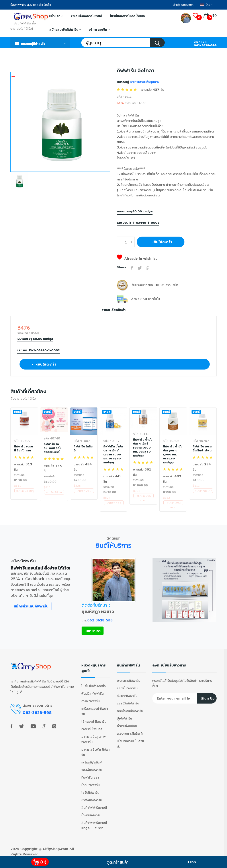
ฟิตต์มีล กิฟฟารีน (92, 691)
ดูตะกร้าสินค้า (118, 862)
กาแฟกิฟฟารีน (90, 699)
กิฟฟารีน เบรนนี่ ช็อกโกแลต (23, 448)
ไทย (207, 5)
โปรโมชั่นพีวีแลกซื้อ (94, 684)
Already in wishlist (137, 258)
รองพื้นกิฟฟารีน (92, 768)
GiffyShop (51, 847)
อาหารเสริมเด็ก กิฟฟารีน (95, 750)
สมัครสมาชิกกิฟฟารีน (65, 30)
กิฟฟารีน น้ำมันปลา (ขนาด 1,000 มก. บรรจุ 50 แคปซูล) (173, 454)
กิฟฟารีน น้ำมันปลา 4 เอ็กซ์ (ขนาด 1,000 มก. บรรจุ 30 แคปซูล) (113, 454)
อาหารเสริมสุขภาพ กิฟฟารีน (94, 737)
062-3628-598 (205, 45)
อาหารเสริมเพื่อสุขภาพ (144, 82)
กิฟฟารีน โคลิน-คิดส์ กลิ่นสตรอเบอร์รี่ (53, 448)
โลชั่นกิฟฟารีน (90, 790)
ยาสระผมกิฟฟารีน (128, 678)
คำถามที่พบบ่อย (127, 724)
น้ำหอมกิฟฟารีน (91, 813)
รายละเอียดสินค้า (113, 310)
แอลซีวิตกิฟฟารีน (128, 701)
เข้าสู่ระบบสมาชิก (183, 5)
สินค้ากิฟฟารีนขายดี (94, 805)
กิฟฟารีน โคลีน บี (83, 448)
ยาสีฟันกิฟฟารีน (92, 798)
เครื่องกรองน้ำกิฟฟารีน (95, 709)
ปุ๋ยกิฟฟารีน (124, 716)
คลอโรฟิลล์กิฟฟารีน (130, 709)
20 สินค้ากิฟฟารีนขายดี (86, 16)
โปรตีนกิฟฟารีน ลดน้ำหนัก (127, 16)
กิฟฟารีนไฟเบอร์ (92, 727)
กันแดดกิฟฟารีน (127, 693)
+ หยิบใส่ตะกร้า (161, 242)
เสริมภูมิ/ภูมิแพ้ (92, 760)
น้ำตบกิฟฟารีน (90, 783)
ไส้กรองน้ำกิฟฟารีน (94, 719)
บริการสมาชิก (99, 30)
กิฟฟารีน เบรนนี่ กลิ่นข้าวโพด (202, 448)
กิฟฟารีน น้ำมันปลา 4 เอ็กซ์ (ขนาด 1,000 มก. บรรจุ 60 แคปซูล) (143, 447)
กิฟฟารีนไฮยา (90, 775)
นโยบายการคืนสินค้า (130, 731)
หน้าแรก (56, 16)
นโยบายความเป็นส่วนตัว (130, 741)
